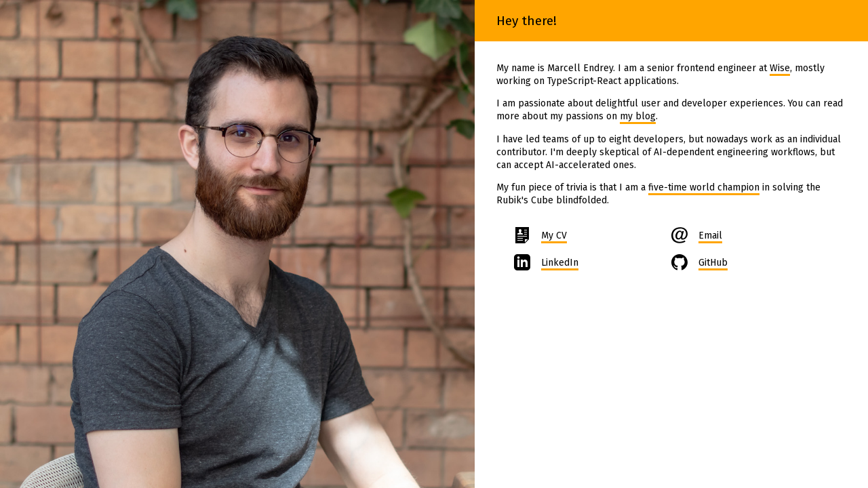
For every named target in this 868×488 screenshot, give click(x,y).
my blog (638, 116)
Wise (780, 68)
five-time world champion (704, 187)
